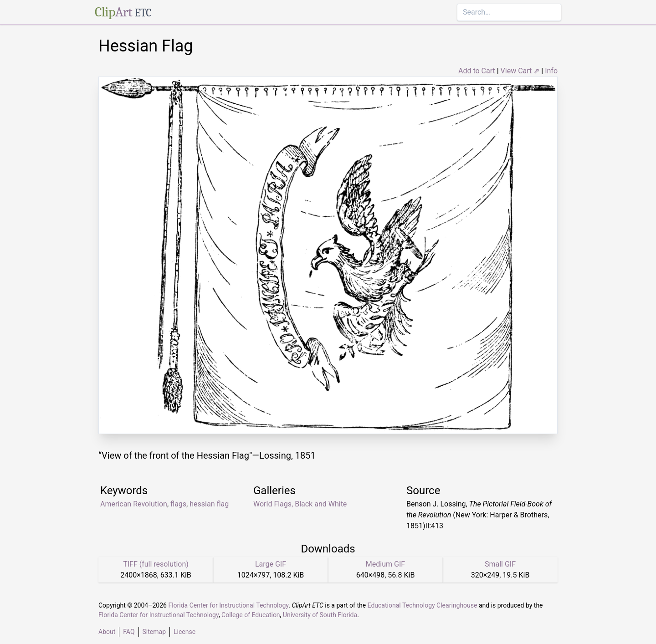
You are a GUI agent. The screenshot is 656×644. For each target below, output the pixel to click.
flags (178, 504)
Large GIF (271, 564)
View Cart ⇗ (520, 71)
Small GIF (500, 564)
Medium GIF (385, 564)
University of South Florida (320, 615)
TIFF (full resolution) (156, 564)
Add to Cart (477, 71)
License (184, 632)
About (107, 632)
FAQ (129, 632)
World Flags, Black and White (300, 504)
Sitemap (154, 632)
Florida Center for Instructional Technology (228, 605)
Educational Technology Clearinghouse (423, 605)
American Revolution (134, 504)
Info (551, 71)
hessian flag (209, 504)
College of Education (251, 615)
